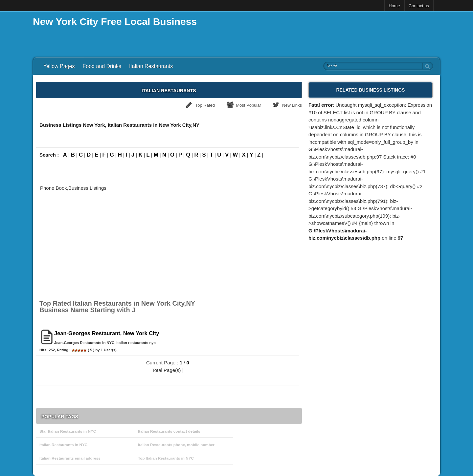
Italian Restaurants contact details (169, 431)
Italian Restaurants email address (70, 458)
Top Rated (205, 105)
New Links (292, 105)
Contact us (419, 6)
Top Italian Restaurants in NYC (166, 458)
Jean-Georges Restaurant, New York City (107, 333)
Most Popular (248, 105)
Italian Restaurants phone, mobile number (176, 445)
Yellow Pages (59, 66)
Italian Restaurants (151, 66)
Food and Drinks (102, 66)
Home (394, 6)
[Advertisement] (321, 33)
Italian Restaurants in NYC (63, 445)
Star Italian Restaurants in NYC (68, 431)
